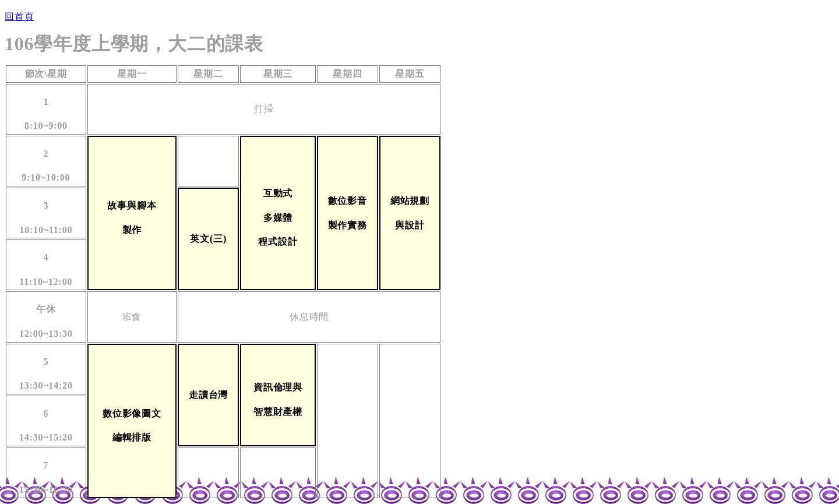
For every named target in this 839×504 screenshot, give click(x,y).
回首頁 (19, 17)
